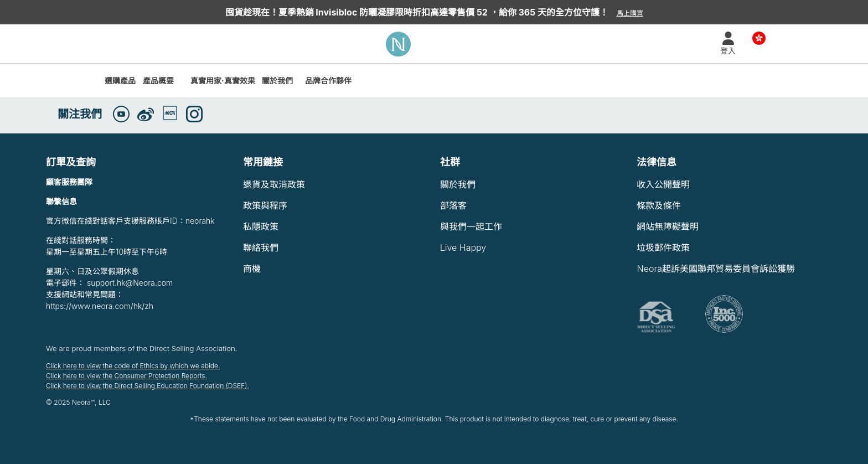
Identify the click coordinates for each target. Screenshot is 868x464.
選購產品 (120, 81)
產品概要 (158, 81)
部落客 (453, 205)
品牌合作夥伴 (328, 81)
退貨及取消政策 (274, 184)
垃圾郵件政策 (663, 248)
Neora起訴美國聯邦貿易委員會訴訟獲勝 (715, 269)
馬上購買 (630, 13)
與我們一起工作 (471, 226)
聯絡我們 (261, 248)
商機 (252, 269)
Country (759, 37)
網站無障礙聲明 (668, 226)
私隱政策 (261, 226)
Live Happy (463, 248)
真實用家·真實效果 (223, 81)
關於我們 (277, 81)
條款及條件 (659, 205)
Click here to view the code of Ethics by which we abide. (133, 366)
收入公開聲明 (663, 184)
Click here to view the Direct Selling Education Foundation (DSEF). (148, 386)
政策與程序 (265, 205)
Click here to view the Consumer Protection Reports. (126, 376)
